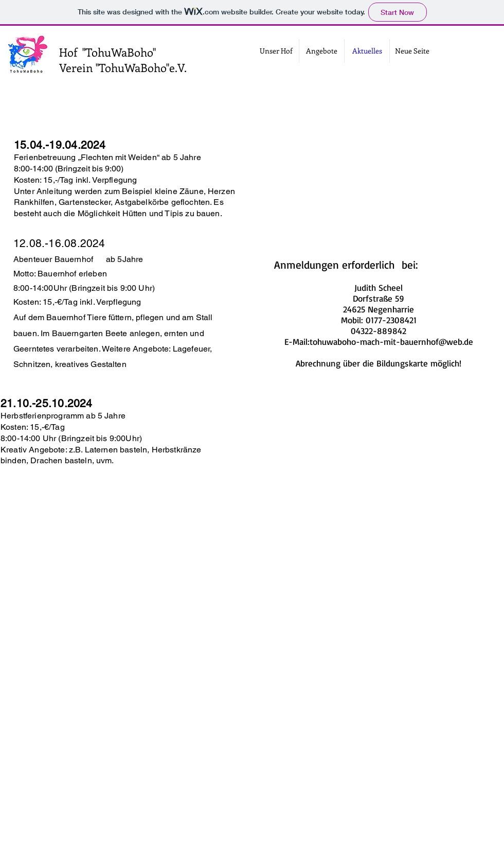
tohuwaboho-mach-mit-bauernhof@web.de (391, 342)
